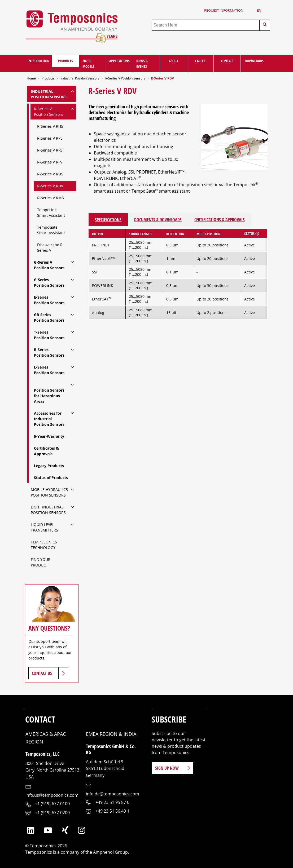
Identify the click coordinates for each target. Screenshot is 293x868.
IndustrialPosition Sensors (49, 94)
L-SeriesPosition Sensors (49, 370)
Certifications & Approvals (220, 220)
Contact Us (42, 673)
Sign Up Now (167, 768)
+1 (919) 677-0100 (52, 804)
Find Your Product (41, 562)
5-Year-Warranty (50, 436)
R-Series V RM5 (51, 198)
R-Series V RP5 (50, 138)
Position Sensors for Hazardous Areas (49, 396)
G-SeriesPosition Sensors (49, 282)
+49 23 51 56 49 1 (112, 811)
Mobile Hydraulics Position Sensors (49, 492)
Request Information (224, 10)
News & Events (142, 64)
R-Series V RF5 (50, 150)
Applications (119, 61)
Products (65, 61)
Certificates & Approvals (46, 451)
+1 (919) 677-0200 (52, 813)
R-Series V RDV (50, 186)
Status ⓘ (252, 234)
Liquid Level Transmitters (44, 527)
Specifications (108, 220)
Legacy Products (49, 466)
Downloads (254, 61)
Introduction (39, 61)
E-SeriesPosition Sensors (49, 300)
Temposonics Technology (44, 545)
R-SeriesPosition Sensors (49, 352)
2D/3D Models (88, 64)
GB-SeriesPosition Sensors (49, 317)
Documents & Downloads (158, 220)
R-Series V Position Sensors (125, 78)
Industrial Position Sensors (80, 78)
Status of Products (51, 478)
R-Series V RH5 (50, 126)
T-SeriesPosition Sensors (49, 335)
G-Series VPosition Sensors (49, 265)
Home (31, 78)
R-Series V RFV (50, 162)
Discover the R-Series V (51, 247)
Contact (227, 61)
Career (200, 61)
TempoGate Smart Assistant (51, 230)
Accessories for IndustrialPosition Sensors (49, 419)
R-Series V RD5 (50, 174)
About (173, 61)
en (259, 10)
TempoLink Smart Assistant (51, 212)
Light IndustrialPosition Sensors (48, 510)
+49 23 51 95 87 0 (112, 802)
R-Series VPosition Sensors (49, 112)
